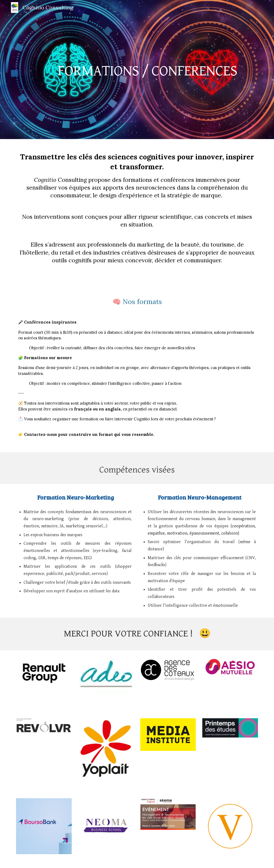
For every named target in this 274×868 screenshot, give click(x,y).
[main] (147, 70)
